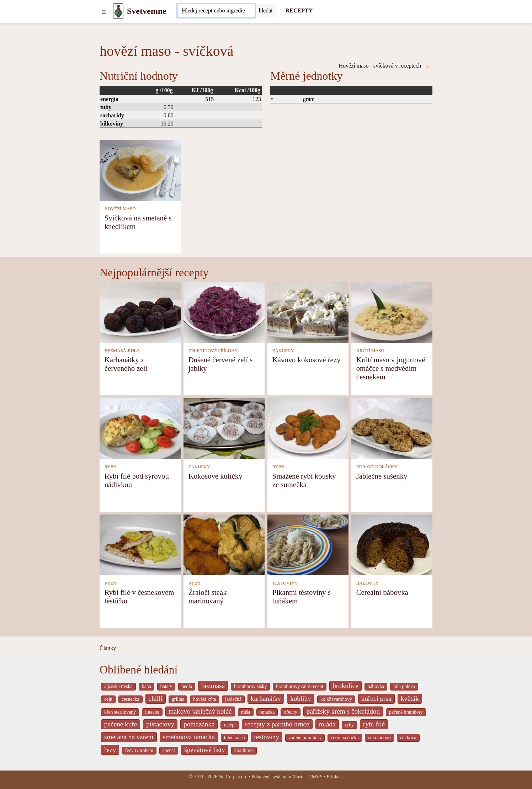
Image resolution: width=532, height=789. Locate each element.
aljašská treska (118, 686)
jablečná (233, 699)
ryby (349, 725)
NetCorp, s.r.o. (233, 777)
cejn (108, 699)
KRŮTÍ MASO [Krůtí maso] (370, 351)
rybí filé (374, 724)
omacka (267, 712)
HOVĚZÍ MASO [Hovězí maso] (120, 209)
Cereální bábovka (382, 592)
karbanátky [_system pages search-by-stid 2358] (266, 699)
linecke (152, 712)
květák (410, 699)
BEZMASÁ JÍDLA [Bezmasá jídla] (122, 351)
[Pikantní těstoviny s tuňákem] (308, 544)
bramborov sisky (250, 686)
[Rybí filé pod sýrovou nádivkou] (140, 428)
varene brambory (305, 738)
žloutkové (244, 750)
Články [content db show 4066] (108, 648)
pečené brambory (406, 712)
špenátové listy (205, 750)
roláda (327, 724)
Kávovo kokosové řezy (307, 360)
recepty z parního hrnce (277, 724)
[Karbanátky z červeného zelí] (140, 312)
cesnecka (131, 699)
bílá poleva (404, 686)
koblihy (301, 699)
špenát (169, 750)
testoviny (266, 737)
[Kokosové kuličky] (224, 428)
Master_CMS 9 (307, 777)
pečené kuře (121, 724)
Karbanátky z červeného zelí (126, 364)
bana (147, 686)
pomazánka (199, 724)
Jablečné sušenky (382, 476)
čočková (408, 738)
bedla (187, 686)
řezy (110, 750)
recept (230, 725)
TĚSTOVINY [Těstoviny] (285, 583)
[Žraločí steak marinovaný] (224, 544)
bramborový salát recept (300, 686)
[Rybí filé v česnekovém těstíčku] (140, 544)
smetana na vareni (129, 737)
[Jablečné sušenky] (392, 428)
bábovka (376, 686)
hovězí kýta (204, 699)
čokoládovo (379, 738)
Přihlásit (335, 777)
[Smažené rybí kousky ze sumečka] (308, 428)
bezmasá (213, 686)
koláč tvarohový (336, 699)
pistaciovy (160, 724)
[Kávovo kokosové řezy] (308, 312)
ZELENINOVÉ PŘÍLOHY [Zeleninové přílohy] (213, 351)
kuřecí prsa (376, 699)
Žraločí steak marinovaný (208, 596)
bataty (166, 686)
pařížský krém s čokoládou (343, 711)
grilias (178, 699)
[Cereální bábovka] (392, 544)
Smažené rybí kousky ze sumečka (304, 480)
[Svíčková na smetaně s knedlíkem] (140, 170)
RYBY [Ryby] (111, 467)
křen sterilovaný (120, 712)
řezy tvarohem (139, 750)
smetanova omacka (189, 737)
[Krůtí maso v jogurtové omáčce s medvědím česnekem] (392, 312)
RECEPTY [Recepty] (299, 10)
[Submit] (266, 11)
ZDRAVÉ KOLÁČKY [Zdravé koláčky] (377, 467)
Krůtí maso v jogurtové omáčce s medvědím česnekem (391, 368)
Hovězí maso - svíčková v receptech (385, 66)
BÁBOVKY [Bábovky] (368, 583)
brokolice (345, 686)
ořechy (290, 712)
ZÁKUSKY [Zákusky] (283, 351)
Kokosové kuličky (216, 476)
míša (246, 712)
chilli (156, 699)
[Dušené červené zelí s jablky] (224, 312)
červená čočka (345, 738)
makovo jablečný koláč (200, 711)
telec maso (234, 738)
